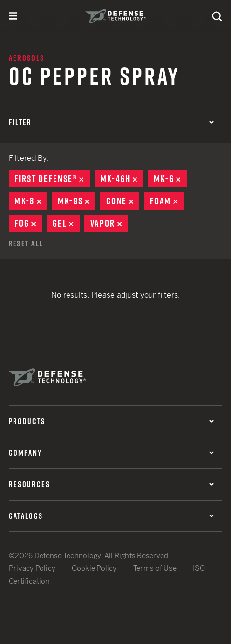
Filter (111, 122)
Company (111, 453)
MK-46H (122, 179)
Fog (28, 223)
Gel (66, 223)
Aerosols (27, 58)
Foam (167, 201)
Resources (111, 484)
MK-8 (31, 201)
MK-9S (77, 201)
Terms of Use (155, 568)
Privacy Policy (32, 568)
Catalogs (111, 516)
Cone (123, 201)
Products (111, 421)
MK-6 (170, 179)
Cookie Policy (94, 568)
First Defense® (52, 179)
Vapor (109, 223)
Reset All (26, 243)
